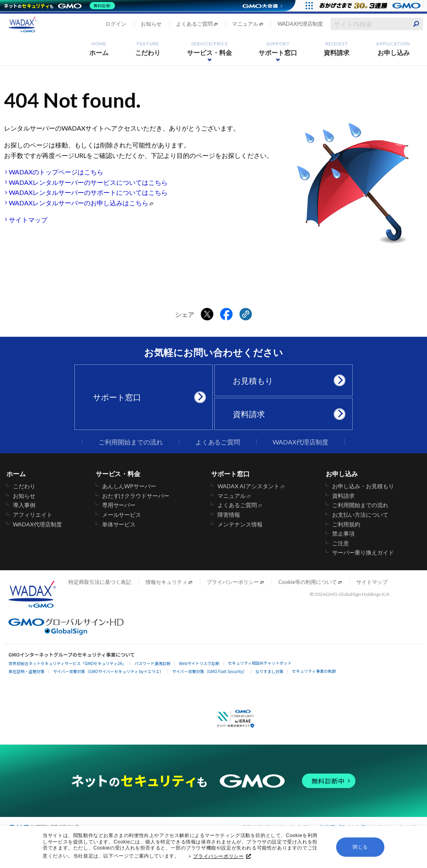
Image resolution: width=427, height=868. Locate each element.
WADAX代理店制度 (300, 24)
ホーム (99, 48)
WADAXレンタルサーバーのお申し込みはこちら (79, 203)
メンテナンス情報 (240, 524)
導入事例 (24, 505)
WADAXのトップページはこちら (56, 172)
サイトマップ (28, 220)
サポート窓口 (278, 48)
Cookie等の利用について (308, 582)
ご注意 (341, 543)
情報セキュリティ (166, 582)
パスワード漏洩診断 (152, 663)
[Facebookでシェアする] (226, 315)
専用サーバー (119, 505)
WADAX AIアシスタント (248, 486)
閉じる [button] (360, 849)
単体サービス (119, 524)
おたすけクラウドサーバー (136, 496)
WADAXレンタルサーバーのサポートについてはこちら (88, 192)
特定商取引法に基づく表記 (100, 582)
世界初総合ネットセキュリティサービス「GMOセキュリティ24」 (67, 663)
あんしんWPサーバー (129, 486)
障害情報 (229, 515)
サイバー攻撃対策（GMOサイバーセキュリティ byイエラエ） (108, 671)
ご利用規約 (346, 524)
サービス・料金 (209, 48)
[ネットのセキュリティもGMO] (62, 6)
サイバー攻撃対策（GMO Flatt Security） (209, 671)
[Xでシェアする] (207, 315)
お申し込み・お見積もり (363, 486)
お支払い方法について (360, 515)
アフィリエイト (33, 515)
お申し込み (393, 48)
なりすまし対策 (269, 671)
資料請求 (337, 48)
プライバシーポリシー (222, 858)
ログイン (116, 24)
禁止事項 (343, 534)
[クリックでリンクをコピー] (246, 315)
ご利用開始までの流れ (131, 442)
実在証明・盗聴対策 (27, 671)
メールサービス (122, 515)
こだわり (148, 48)
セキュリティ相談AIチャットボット (260, 663)
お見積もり (286, 381)
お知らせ (151, 24)
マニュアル (245, 24)
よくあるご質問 (194, 24)
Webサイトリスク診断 (199, 663)
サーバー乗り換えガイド (363, 553)
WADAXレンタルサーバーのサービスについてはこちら (88, 182)
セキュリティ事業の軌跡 (314, 671)
